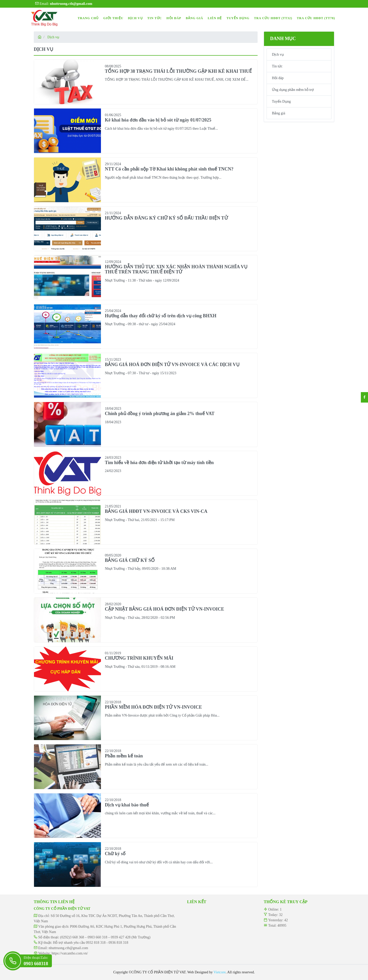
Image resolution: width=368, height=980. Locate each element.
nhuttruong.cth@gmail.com (68, 948)
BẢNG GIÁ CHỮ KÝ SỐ (130, 560)
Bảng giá (279, 113)
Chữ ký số (115, 854)
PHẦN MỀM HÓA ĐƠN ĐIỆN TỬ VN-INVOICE (153, 707)
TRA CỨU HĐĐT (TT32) (273, 18)
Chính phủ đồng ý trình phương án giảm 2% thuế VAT (160, 414)
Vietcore (220, 972)
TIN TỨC (155, 18)
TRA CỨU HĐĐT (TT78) (316, 18)
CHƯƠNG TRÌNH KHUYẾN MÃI (139, 658)
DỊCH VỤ (135, 18)
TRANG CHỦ (88, 18)
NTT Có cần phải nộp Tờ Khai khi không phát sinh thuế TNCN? (169, 169)
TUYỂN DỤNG (238, 18)
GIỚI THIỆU (113, 18)
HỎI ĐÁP (174, 18)
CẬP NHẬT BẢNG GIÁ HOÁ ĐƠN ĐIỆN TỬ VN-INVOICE (164, 609)
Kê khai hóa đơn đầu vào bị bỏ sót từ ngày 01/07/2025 (158, 120)
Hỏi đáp (278, 78)
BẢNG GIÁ (194, 18)
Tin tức (277, 66)
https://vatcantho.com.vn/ (70, 953)
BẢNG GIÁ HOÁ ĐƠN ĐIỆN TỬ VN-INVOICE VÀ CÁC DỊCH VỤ (172, 365)
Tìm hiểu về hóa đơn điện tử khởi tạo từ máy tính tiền (159, 463)
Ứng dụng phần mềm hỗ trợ (293, 90)
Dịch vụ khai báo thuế (127, 805)
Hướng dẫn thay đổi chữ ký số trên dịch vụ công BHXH (161, 316)
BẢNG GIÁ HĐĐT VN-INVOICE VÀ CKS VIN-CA (156, 511)
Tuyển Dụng (281, 101)
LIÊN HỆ (215, 18)
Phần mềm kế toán (124, 756)
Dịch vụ (53, 37)
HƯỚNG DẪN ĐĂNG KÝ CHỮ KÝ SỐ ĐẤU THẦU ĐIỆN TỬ (166, 218)
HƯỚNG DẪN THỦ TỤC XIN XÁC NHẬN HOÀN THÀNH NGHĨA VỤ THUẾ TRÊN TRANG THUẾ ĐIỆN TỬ (176, 269)
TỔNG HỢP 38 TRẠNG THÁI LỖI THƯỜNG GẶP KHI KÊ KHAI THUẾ (178, 71)
